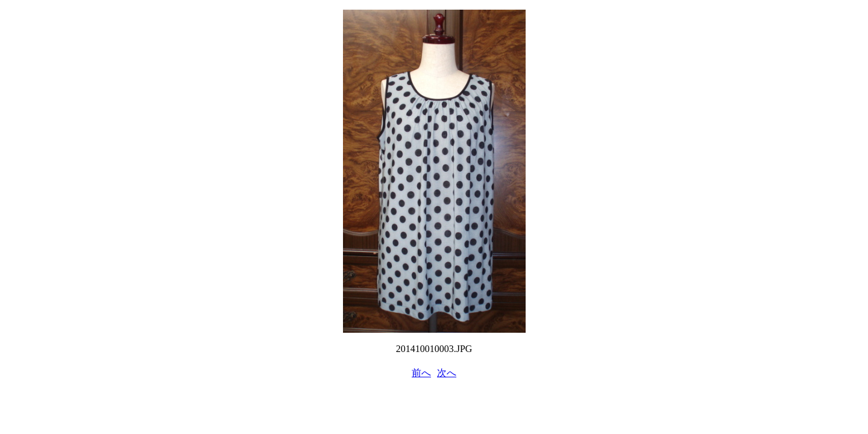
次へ (447, 373)
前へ (421, 373)
